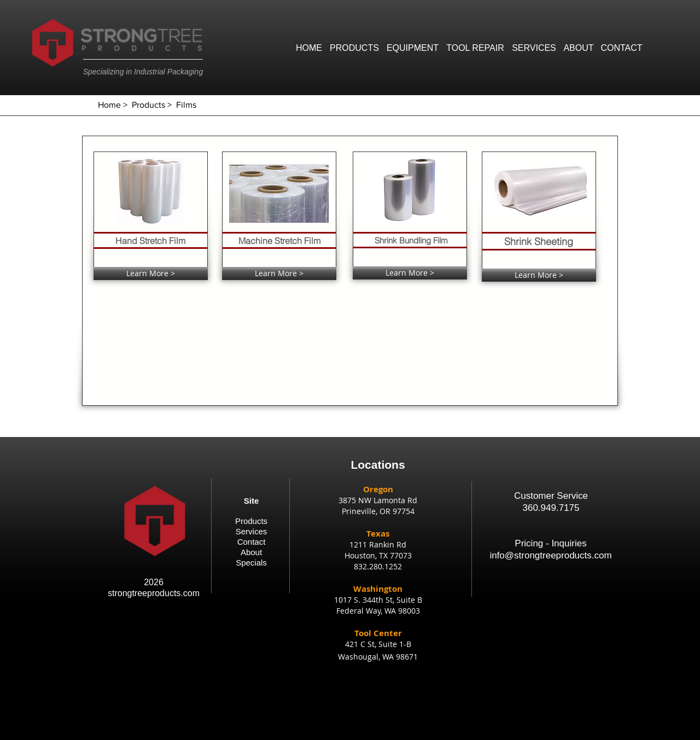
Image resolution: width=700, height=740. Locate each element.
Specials (251, 563)
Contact (252, 542)
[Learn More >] (151, 273)
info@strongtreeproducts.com (550, 555)
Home (109, 105)
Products (148, 105)
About (251, 552)
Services (252, 531)
